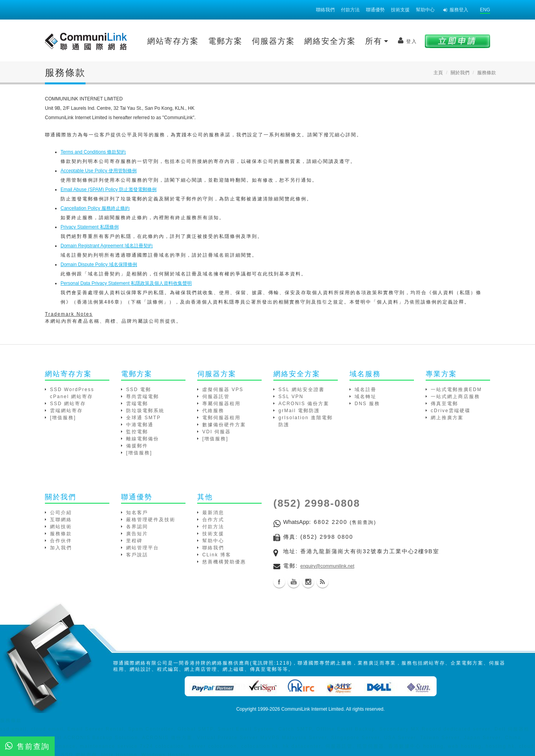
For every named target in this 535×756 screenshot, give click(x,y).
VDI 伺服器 (217, 432)
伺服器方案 (273, 41)
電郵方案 (225, 41)
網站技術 (61, 527)
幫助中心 (425, 10)
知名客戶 (137, 513)
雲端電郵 (137, 404)
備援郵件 (137, 446)
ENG (485, 10)
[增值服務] (63, 418)
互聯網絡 (61, 520)
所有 (377, 41)
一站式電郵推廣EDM (456, 390)
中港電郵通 (140, 425)
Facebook (279, 582)
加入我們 (61, 548)
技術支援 (400, 10)
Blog (323, 582)
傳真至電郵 (444, 404)
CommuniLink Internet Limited (312, 709)
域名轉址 (366, 397)
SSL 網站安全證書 (301, 390)
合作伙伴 (61, 541)
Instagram (308, 582)
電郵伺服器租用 (221, 418)
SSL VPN (291, 397)
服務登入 (456, 10)
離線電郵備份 (143, 439)
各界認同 (137, 527)
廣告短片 (137, 534)
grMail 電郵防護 (299, 411)
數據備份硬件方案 (224, 425)
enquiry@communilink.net (327, 566)
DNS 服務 (367, 404)
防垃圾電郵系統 (145, 411)
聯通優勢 (375, 10)
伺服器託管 (216, 397)
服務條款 (61, 534)
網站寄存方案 (173, 41)
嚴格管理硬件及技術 (151, 520)
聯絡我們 (325, 10)
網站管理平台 (143, 548)
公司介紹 (61, 513)
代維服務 (213, 411)
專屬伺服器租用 (221, 404)
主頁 (438, 73)
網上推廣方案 (447, 418)
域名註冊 (366, 390)
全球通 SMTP (144, 418)
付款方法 (350, 10)
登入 (407, 41)
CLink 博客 (217, 555)
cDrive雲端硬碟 (451, 411)
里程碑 (134, 541)
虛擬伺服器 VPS (223, 390)
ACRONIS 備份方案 (304, 404)
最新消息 (213, 513)
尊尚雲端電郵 (143, 397)
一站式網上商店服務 (455, 397)
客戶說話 (137, 555)
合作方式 (213, 520)
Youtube (294, 582)
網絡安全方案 (330, 41)
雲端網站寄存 (66, 411)
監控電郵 (137, 432)
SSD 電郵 (139, 390)
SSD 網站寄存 (68, 404)
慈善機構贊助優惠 (224, 562)
